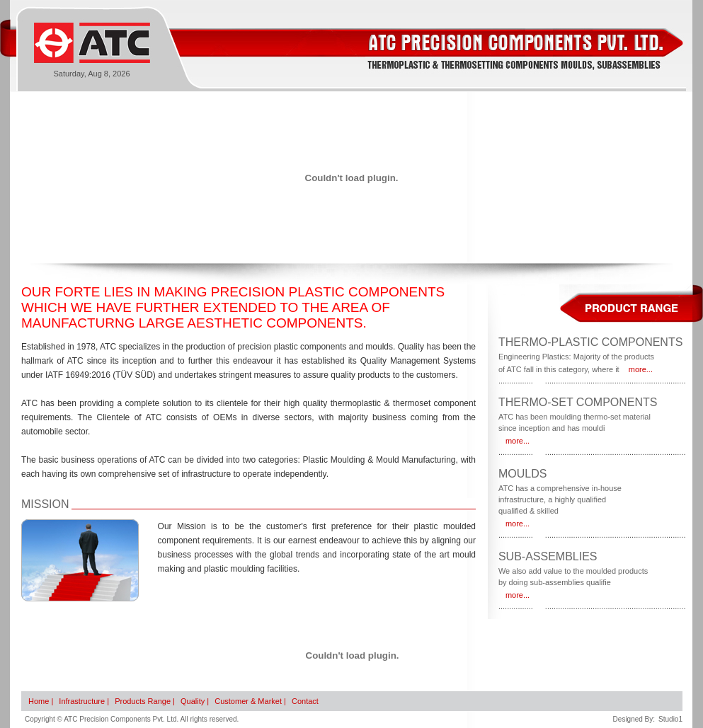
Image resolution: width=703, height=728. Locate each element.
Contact (305, 701)
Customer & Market (248, 701)
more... (641, 369)
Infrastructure (82, 701)
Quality (193, 701)
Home (39, 701)
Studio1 (670, 719)
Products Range (143, 701)
